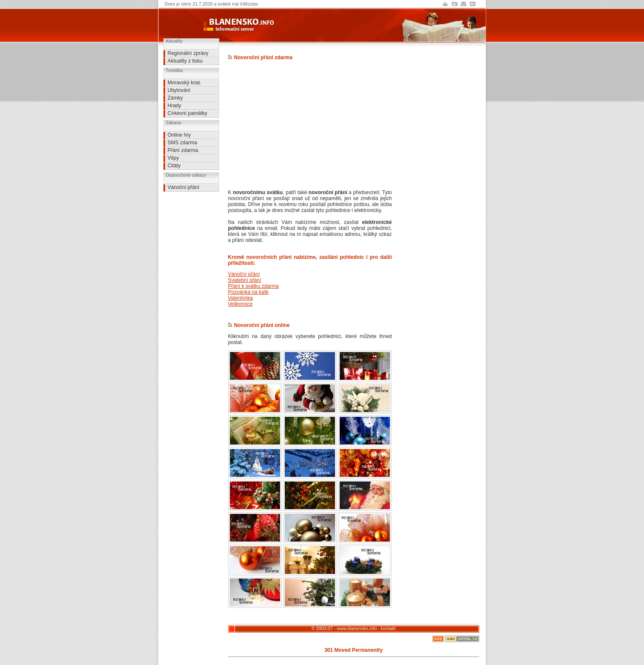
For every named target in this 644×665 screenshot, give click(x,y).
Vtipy (173, 158)
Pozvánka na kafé (248, 292)
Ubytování (179, 90)
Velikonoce (240, 304)
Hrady (175, 106)
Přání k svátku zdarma (253, 286)
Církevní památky (187, 113)
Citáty (174, 166)
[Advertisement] (189, 211)
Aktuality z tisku (185, 61)
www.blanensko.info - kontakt (366, 628)
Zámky (175, 98)
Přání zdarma (183, 150)
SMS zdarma (182, 143)
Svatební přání (245, 280)
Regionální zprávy (188, 53)
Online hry (179, 135)
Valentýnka (240, 298)
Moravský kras (184, 83)
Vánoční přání (184, 187)
